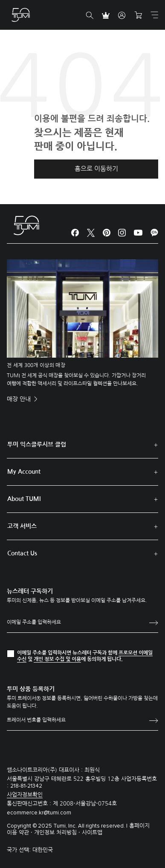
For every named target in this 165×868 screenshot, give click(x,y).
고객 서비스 (22, 526)
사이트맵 (92, 832)
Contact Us (22, 553)
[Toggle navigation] (154, 15)
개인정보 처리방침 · (58, 832)
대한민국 (43, 850)
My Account (24, 472)
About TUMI (24, 499)
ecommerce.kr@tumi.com (39, 813)
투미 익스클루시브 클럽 (37, 444)
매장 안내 (20, 399)
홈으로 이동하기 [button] (96, 169)
